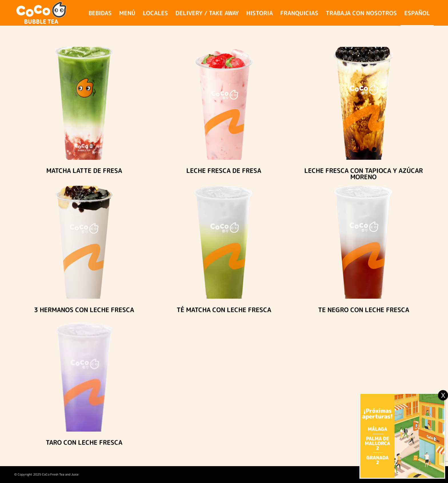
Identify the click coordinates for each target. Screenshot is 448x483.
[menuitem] (100, 13)
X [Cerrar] (443, 395)
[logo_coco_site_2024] (42, 13)
